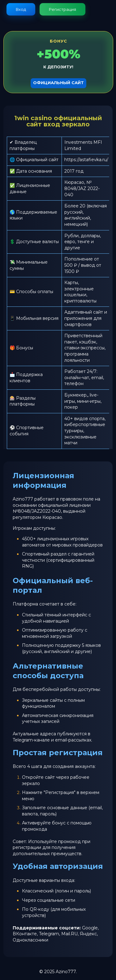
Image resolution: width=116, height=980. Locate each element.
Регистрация (62, 9)
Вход (21, 9)
